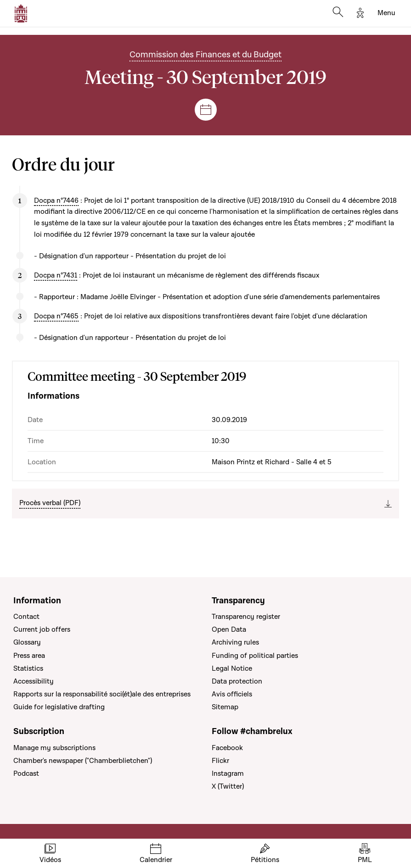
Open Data (229, 629)
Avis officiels (232, 694)
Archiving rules (235, 642)
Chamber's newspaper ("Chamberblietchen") (83, 761)
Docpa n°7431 (56, 275)
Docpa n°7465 (56, 316)
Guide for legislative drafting (59, 707)
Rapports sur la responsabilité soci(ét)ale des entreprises (102, 694)
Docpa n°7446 (56, 200)
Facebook (227, 748)
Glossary (27, 642)
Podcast (26, 773)
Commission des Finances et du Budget (205, 55)
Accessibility (34, 681)
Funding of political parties (255, 656)
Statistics (28, 668)
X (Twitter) (228, 786)
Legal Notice (232, 668)
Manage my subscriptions (54, 748)
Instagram (228, 773)
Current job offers (42, 629)
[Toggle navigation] (386, 13)
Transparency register (246, 617)
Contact (26, 617)
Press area (29, 656)
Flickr (220, 761)
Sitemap (225, 707)
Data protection (237, 681)
